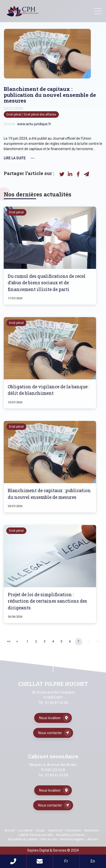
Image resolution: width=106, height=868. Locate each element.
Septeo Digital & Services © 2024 (53, 850)
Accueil (10, 830)
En (93, 861)
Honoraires (73, 830)
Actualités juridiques (70, 835)
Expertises (55, 830)
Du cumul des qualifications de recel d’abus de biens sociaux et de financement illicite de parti (47, 283)
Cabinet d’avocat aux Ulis (36, 835)
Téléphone (13, 861)
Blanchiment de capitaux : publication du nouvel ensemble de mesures (49, 494)
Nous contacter (50, 733)
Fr (66, 861)
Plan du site (49, 839)
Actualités (91, 830)
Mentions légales (72, 839)
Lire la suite (15, 158)
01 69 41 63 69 (57, 775)
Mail (40, 861)
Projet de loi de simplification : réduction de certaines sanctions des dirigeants (47, 601)
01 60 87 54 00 (57, 703)
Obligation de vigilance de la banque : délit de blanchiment (49, 390)
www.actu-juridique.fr (34, 124)
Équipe (40, 830)
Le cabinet (25, 830)
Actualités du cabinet (23, 839)
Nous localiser (50, 718)
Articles (93, 839)
